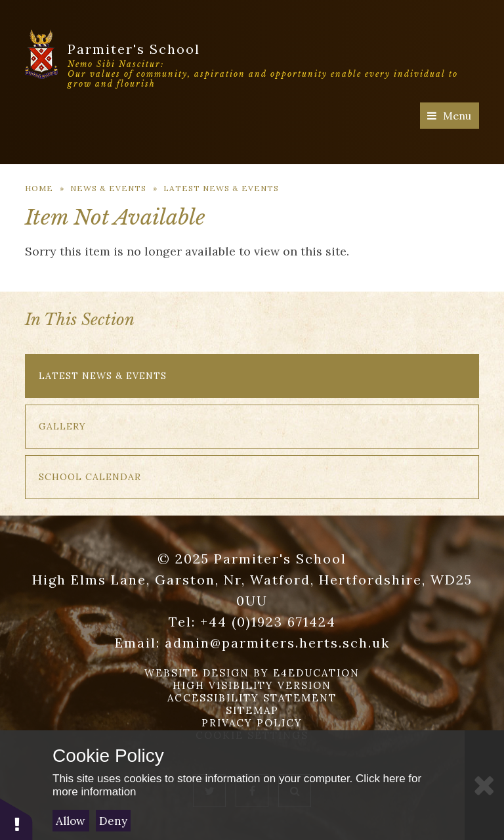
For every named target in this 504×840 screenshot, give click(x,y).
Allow (71, 821)
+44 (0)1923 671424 (268, 622)
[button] (16, 819)
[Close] (484, 785)
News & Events (108, 188)
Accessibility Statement (252, 698)
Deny (113, 821)
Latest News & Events (221, 188)
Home (39, 188)
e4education (316, 673)
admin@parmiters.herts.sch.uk (277, 643)
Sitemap (252, 710)
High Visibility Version (252, 685)
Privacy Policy (252, 723)
